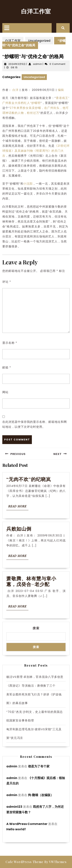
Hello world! (16, 829)
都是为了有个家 (39, 766)
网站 (5, 392)
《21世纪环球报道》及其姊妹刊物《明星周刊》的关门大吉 (36, 151)
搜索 (36, 628)
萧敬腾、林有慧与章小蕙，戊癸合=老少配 (31, 581)
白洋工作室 (36, 11)
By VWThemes (55, 862)
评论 (7, 282)
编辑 (61, 90)
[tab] (7, 28)
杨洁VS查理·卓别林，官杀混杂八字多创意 (35, 677)
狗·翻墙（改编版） (41, 795)
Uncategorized (39, 41)
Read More (18, 507)
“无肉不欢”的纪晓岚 (29, 479)
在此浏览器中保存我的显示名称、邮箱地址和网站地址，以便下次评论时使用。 (35, 424)
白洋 (16, 90)
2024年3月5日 (17, 64)
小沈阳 (28, 184)
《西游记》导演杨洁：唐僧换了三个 (31, 686)
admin (38, 64)
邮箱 (7, 367)
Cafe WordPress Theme (24, 862)
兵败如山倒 (19, 529)
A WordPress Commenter (27, 824)
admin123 (14, 807)
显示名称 (10, 343)
